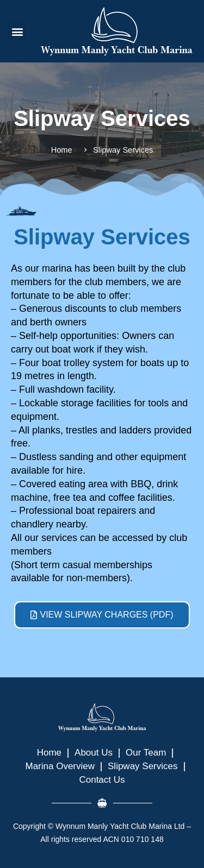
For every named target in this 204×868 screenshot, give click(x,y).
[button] (17, 31)
